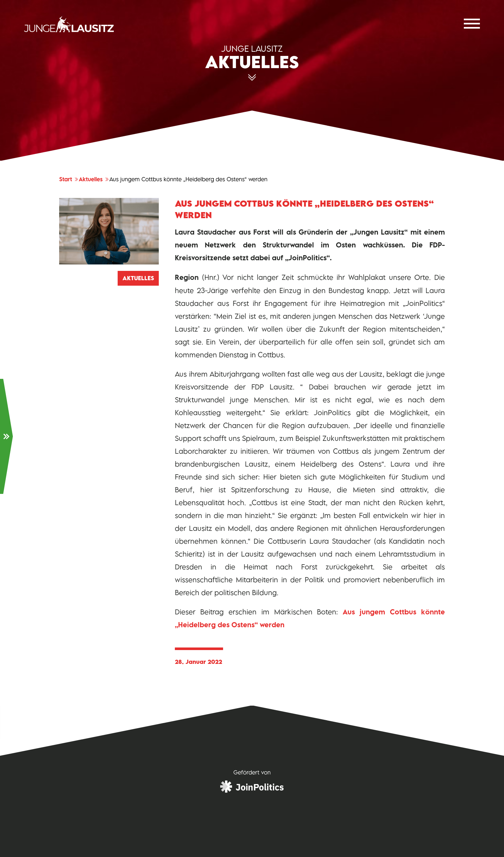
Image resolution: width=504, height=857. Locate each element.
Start (69, 179)
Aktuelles (94, 179)
